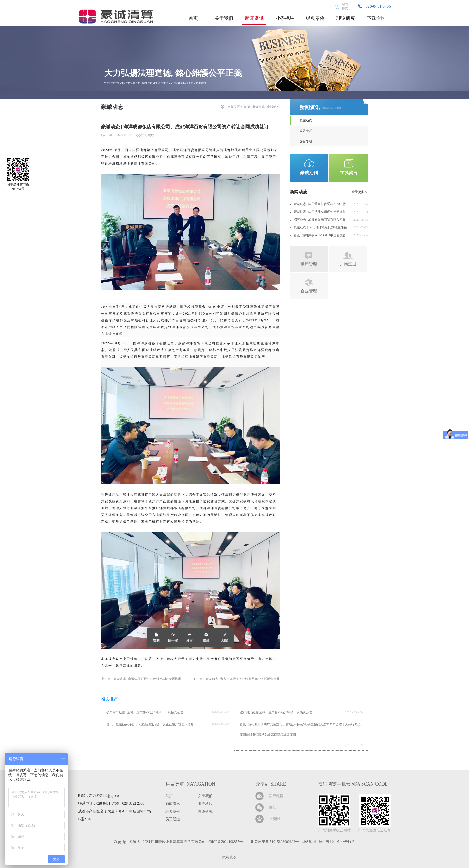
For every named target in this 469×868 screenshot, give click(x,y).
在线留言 (349, 173)
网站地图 (228, 857)
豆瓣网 (274, 819)
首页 (193, 18)
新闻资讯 (259, 107)
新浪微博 (276, 796)
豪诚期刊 (309, 173)
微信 (273, 807)
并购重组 (348, 264)
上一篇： (141, 679)
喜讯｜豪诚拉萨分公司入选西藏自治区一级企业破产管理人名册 (150, 724)
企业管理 (309, 291)
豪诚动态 (112, 107)
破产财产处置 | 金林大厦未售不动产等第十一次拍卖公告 (145, 712)
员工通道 (173, 819)
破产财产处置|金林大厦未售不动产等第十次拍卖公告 (276, 712)
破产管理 (309, 264)
